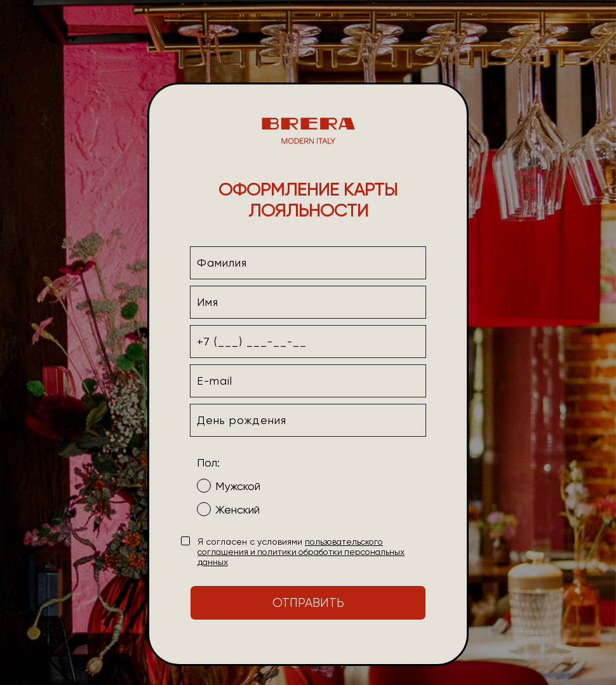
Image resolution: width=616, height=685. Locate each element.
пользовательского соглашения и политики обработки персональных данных (301, 552)
